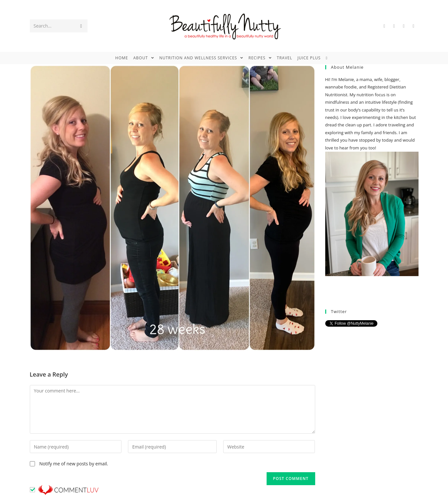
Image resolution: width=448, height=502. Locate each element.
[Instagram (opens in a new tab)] (414, 26)
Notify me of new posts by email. (74, 464)
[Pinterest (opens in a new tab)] (404, 26)
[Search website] (329, 58)
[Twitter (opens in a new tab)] (385, 26)
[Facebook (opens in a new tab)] (394, 26)
